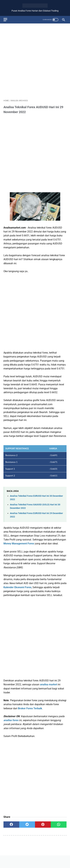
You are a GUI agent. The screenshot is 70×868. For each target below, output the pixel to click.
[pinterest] (43, 825)
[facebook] (11, 825)
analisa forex (11, 720)
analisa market (49, 684)
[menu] (5, 20)
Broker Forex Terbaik (30, 708)
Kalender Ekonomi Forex (17, 587)
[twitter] (27, 825)
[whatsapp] (59, 825)
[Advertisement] (35, 61)
